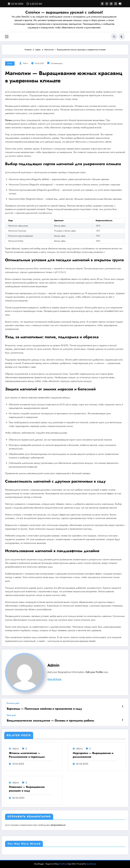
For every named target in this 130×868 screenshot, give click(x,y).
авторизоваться (58, 824)
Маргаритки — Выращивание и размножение (93, 754)
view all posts (54, 679)
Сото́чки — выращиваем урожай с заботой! (64, 12)
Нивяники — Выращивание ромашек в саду (27, 788)
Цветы (10, 63)
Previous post (13, 703)
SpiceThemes (91, 863)
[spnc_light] (122, 37)
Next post (11, 715)
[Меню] (7, 37)
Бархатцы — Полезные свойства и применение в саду (40, 708)
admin (26, 63)
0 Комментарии (57, 63)
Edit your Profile (94, 672)
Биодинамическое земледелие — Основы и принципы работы (46, 720)
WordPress (63, 863)
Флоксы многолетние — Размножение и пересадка (27, 754)
